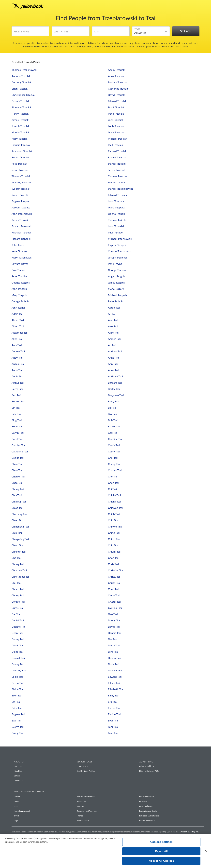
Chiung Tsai (115, 551)
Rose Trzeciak (19, 164)
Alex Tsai (113, 326)
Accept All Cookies (161, 862)
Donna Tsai (114, 658)
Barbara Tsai (115, 383)
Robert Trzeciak (20, 157)
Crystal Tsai (114, 602)
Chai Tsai (113, 458)
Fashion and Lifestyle (148, 821)
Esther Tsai (114, 708)
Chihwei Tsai (115, 526)
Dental (17, 801)
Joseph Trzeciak (21, 126)
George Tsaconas (118, 270)
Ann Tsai (113, 364)
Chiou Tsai (17, 545)
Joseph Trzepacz (21, 207)
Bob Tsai (113, 420)
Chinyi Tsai (114, 539)
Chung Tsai (18, 595)
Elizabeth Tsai (116, 689)
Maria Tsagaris (116, 289)
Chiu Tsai (113, 545)
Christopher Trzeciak (23, 95)
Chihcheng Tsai (20, 526)
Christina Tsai (19, 570)
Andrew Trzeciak (21, 76)
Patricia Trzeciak (21, 145)
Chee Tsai (17, 483)
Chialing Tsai (19, 501)
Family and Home (146, 806)
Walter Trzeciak (117, 182)
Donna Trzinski (116, 214)
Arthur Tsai (18, 383)
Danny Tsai (114, 620)
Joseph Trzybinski (118, 257)
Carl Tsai (113, 433)
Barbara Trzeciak (117, 82)
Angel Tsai (114, 358)
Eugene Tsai (18, 714)
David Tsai (114, 627)
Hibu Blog (18, 771)
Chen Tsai (113, 483)
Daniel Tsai (18, 620)
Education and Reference (149, 816)
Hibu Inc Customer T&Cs (149, 771)
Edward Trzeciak (117, 101)
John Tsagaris (19, 289)
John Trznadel (116, 226)
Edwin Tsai (18, 683)
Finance (80, 816)
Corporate (18, 766)
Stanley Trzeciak (117, 164)
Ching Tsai (114, 533)
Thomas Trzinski (117, 220)
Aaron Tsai (114, 307)
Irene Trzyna (115, 264)
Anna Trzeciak (116, 76)
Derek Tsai (18, 645)
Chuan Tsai (114, 583)
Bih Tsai (16, 408)
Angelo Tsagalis (117, 276)
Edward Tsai (115, 677)
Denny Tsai (18, 639)
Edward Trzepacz (118, 195)
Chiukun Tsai (19, 551)
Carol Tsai (17, 439)
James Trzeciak (20, 120)
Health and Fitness (147, 797)
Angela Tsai (18, 364)
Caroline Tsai (115, 439)
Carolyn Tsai (18, 445)
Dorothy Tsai (19, 670)
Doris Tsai (114, 664)
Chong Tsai (18, 564)
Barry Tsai (17, 389)
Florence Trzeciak (22, 107)
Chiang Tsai (114, 501)
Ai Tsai (112, 314)
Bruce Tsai (114, 426)
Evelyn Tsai (18, 727)
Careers (17, 776)
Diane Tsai (17, 652)
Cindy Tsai (114, 595)
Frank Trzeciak (116, 107)
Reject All (161, 852)
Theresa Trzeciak (21, 176)
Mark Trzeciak (116, 132)
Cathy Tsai (114, 451)
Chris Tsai (113, 564)
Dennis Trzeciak (21, 101)
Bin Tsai (112, 414)
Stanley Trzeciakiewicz (121, 189)
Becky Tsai (114, 389)
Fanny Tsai (17, 733)
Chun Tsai (113, 589)
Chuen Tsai (18, 589)
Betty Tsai (113, 401)
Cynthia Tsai (115, 608)
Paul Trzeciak (115, 145)
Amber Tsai (114, 339)
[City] (111, 32)
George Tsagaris (21, 282)
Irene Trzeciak (116, 114)
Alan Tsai (113, 320)
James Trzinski (20, 220)
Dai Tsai (16, 614)
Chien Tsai (17, 520)
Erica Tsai (17, 708)
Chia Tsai (17, 495)
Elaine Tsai (17, 689)
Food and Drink (83, 821)
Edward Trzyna (20, 264)
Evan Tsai (113, 720)
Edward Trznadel (21, 226)
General (17, 797)
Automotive (81, 801)
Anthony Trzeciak (21, 82)
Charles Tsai (115, 470)
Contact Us (18, 780)
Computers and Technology (87, 811)
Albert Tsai (18, 326)
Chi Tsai (112, 489)
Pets (16, 806)
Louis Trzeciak (116, 126)
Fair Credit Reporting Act (189, 832)
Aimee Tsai (18, 320)
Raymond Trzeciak (22, 151)
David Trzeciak (116, 95)
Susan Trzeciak (20, 170)
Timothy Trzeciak (21, 182)
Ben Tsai (16, 395)
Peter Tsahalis (116, 301)
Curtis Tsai (17, 608)
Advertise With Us (147, 766)
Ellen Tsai (17, 695)
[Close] (206, 852)
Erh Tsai (16, 702)
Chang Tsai (114, 464)
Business (80, 806)
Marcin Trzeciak (21, 132)
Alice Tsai (113, 332)
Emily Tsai (114, 695)
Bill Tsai (112, 408)
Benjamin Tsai (116, 395)
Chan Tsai (17, 464)
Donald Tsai (18, 658)
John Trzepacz (116, 201)
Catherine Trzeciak (119, 88)
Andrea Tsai (18, 351)
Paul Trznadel (116, 232)
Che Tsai (113, 476)
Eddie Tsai (17, 677)
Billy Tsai (16, 414)
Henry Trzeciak (20, 114)
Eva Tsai (16, 720)
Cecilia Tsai (18, 458)
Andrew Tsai (115, 351)
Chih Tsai (113, 520)
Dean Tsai (17, 633)
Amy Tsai (17, 345)
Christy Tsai (115, 576)
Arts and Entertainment (86, 797)
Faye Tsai (113, 733)
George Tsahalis (21, 301)
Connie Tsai (18, 602)
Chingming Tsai (20, 539)
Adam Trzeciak (116, 70)
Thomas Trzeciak (118, 176)
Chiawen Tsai (115, 508)
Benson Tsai (18, 401)
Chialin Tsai (114, 495)
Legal (16, 821)
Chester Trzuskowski (120, 251)
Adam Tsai (17, 314)
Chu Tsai (16, 583)
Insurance (143, 801)
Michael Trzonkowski (120, 239)
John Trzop (18, 245)
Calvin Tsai (18, 433)
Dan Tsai (113, 614)
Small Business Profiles (86, 771)
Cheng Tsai (18, 489)
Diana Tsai (114, 645)
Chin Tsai (17, 533)
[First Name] (30, 32)
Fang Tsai (113, 727)
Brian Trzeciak (20, 88)
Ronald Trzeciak (117, 157)
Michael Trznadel (21, 232)
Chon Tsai (114, 558)
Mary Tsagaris (19, 295)
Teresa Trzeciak (117, 170)
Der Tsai (113, 639)
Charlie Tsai (18, 476)
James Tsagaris (116, 282)
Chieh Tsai (114, 514)
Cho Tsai (16, 558)
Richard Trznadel (21, 239)
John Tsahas (18, 307)
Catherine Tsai (20, 451)
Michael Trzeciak (118, 139)
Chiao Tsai (17, 508)
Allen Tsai (17, 339)
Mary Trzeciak (19, 139)
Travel (16, 816)
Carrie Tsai (114, 445)
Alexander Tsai (20, 332)
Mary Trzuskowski (22, 257)
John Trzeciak (116, 120)
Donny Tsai (18, 664)
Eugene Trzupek (117, 245)
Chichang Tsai (19, 514)
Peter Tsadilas (19, 276)
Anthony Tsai (115, 376)
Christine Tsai (116, 570)
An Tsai (112, 345)
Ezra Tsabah (18, 270)
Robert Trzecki (20, 195)
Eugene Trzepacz (21, 201)
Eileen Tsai (114, 683)
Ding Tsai (113, 652)
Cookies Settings (161, 842)
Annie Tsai (17, 376)
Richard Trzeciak (117, 151)
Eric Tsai (113, 702)
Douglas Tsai (115, 670)
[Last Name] (71, 32)
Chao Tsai (17, 470)
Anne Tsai (113, 370)
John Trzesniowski (22, 214)
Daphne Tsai (19, 627)
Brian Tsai (17, 426)
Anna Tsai (17, 370)
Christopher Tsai (21, 576)
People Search (82, 766)
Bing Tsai (17, 420)
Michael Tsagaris (117, 295)
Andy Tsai (17, 358)
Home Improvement (22, 811)
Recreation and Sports (148, 811)
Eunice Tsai (114, 714)
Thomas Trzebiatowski (24, 70)
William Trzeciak (21, 189)
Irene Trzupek (19, 251)
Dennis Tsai (114, 633)
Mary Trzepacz (116, 207)
